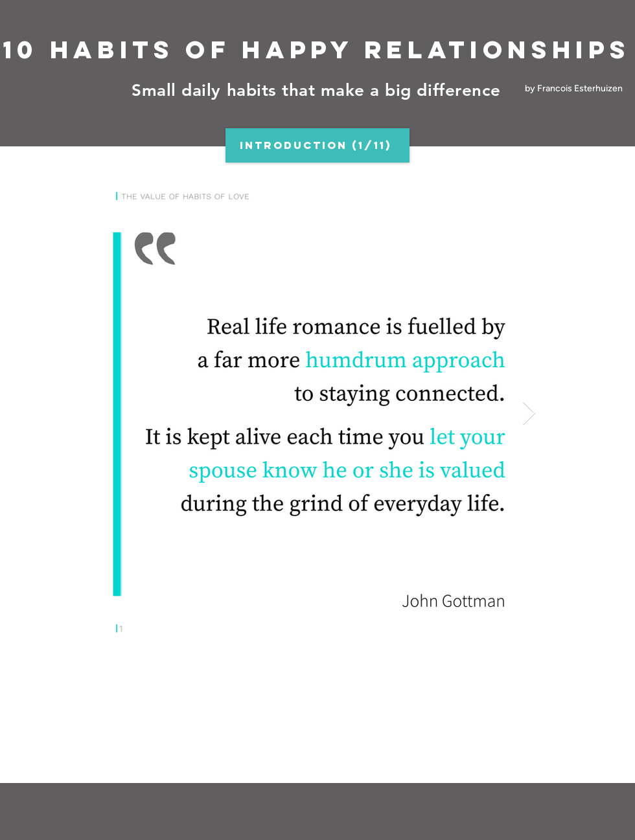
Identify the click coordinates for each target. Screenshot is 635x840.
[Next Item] (529, 414)
